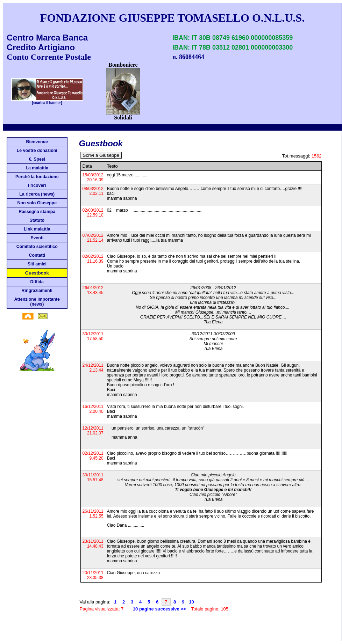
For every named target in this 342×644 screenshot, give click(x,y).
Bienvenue (37, 142)
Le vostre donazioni (37, 151)
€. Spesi (37, 159)
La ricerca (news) (37, 194)
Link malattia (37, 229)
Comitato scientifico (37, 247)
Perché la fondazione (37, 177)
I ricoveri (37, 185)
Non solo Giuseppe (37, 203)
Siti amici (37, 264)
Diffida (37, 282)
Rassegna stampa (37, 212)
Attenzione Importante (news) (37, 302)
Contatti (37, 255)
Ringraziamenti (37, 291)
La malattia (37, 168)
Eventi (37, 238)
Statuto (37, 220)
